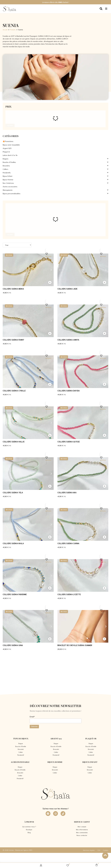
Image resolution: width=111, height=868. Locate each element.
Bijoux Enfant (90, 762)
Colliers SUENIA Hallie (14, 442)
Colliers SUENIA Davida (69, 391)
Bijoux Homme (55, 762)
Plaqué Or (91, 738)
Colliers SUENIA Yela (13, 492)
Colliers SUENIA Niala (13, 543)
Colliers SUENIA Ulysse (69, 442)
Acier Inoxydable (20, 762)
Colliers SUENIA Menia (13, 289)
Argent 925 (56, 738)
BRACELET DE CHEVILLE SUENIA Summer (75, 645)
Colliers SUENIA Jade (67, 289)
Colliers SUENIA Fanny (13, 340)
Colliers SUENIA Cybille (14, 391)
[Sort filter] (17, 245)
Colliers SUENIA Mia (67, 492)
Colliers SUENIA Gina (13, 645)
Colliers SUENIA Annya (68, 340)
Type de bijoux (21, 738)
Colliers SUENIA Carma (68, 543)
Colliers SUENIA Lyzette (69, 594)
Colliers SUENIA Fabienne (15, 594)
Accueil (5, 30)
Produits (13, 30)
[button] (5, 270)
